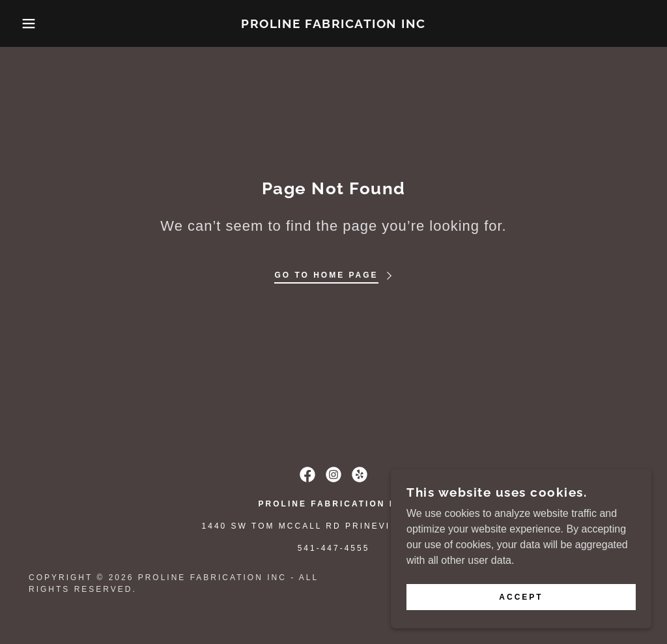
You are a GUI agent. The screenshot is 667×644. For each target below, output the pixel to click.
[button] (33, 23)
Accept (521, 597)
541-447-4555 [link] (334, 548)
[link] (333, 24)
